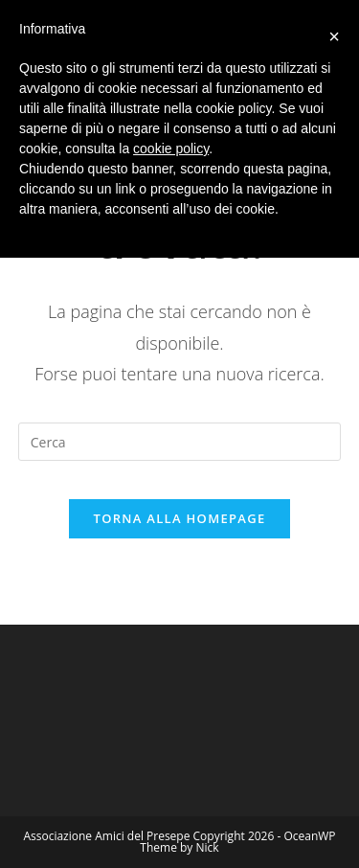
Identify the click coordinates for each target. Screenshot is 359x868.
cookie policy (171, 148)
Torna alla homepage (180, 518)
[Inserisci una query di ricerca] (180, 442)
